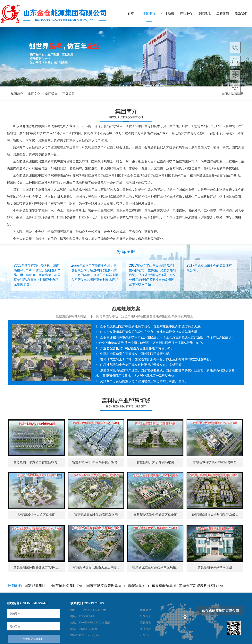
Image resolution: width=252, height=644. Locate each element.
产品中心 (186, 14)
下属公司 (69, 94)
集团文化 (34, 94)
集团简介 (17, 94)
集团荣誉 (51, 94)
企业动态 (168, 14)
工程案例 (223, 14)
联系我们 (241, 14)
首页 (131, 14)
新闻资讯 (146, 616)
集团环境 (204, 14)
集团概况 (149, 14)
